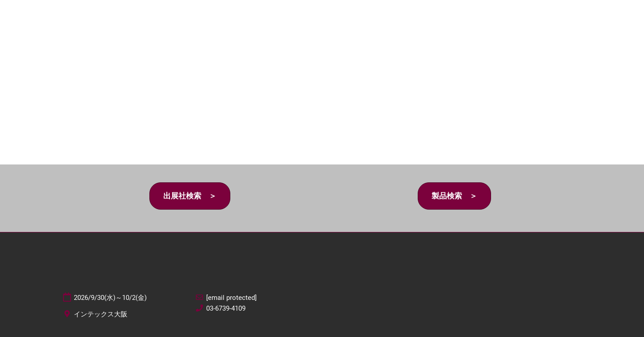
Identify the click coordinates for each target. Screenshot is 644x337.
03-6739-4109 (226, 308)
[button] (190, 196)
